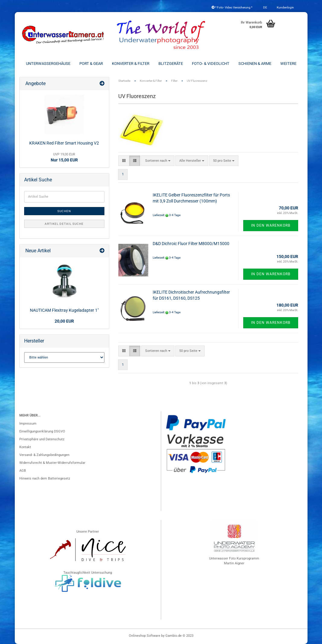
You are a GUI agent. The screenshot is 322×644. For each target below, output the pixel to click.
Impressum (28, 424)
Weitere (288, 64)
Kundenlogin (285, 7)
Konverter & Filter (131, 64)
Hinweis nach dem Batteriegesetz (45, 478)
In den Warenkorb (271, 225)
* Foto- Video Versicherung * (232, 7)
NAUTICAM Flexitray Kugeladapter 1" (64, 310)
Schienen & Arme (255, 64)
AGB (23, 471)
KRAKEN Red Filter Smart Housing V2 (64, 143)
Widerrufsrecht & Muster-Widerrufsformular (52, 463)
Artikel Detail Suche (64, 224)
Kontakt (25, 447)
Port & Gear (91, 64)
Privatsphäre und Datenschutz (42, 439)
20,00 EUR (64, 321)
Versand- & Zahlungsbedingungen (44, 455)
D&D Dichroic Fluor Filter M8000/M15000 (191, 244)
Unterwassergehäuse (48, 64)
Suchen (64, 211)
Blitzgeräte (171, 64)
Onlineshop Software (145, 636)
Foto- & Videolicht (211, 64)
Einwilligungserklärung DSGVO (42, 431)
